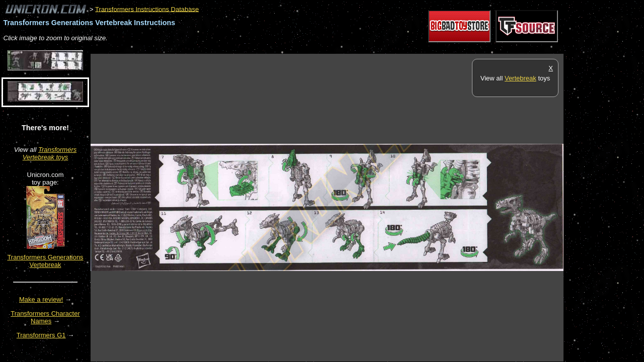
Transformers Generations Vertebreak (45, 261)
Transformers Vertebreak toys (50, 153)
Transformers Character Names (45, 317)
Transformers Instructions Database (147, 9)
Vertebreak (520, 78)
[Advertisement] (274, 49)
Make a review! (41, 299)
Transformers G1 (41, 335)
